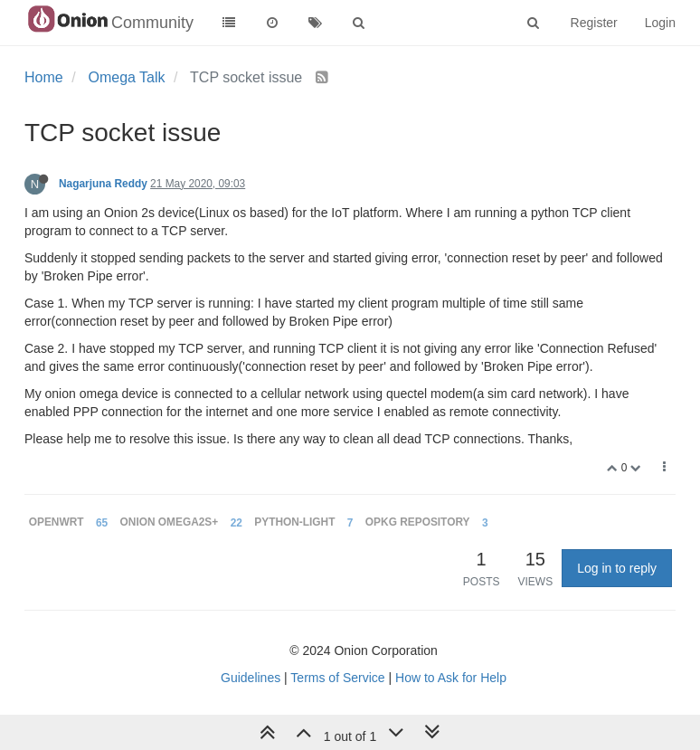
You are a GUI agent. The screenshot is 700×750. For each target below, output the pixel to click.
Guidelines (251, 678)
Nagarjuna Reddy (103, 184)
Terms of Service (337, 678)
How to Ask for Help (451, 678)
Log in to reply (617, 568)
